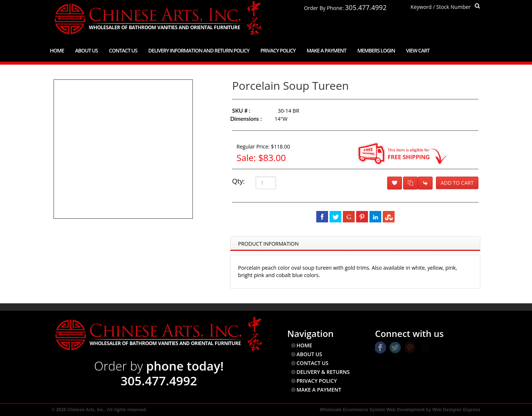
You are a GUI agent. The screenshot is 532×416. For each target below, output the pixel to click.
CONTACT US (313, 363)
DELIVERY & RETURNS (323, 372)
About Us (86, 50)
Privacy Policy (278, 50)
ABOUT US (310, 354)
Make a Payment (326, 50)
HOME (304, 345)
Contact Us (123, 50)
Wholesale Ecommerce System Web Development (372, 410)
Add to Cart (457, 183)
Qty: (238, 181)
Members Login (376, 50)
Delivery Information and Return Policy (199, 50)
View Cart (418, 50)
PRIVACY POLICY (317, 381)
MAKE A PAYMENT (319, 390)
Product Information (268, 244)
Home (57, 50)
